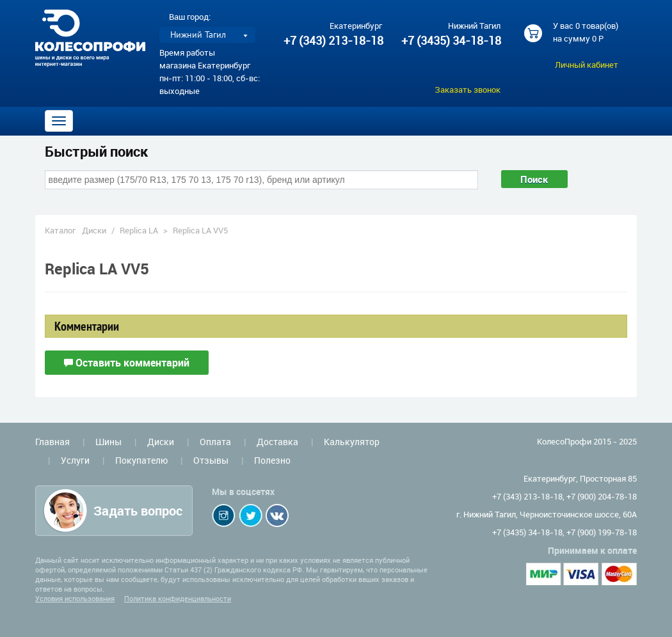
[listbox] (207, 35)
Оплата (215, 442)
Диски (94, 230)
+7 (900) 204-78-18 (602, 496)
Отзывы (211, 460)
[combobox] (261, 180)
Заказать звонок (468, 90)
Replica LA (139, 230)
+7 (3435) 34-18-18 (451, 40)
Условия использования (75, 598)
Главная (52, 442)
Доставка (277, 442)
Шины (108, 442)
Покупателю (141, 460)
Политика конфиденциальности (178, 598)
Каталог (60, 230)
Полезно (272, 460)
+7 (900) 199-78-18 (602, 532)
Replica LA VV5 (200, 230)
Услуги (75, 460)
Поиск (534, 179)
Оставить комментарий (127, 363)
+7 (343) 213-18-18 (333, 40)
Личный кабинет (587, 65)
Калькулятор (352, 442)
